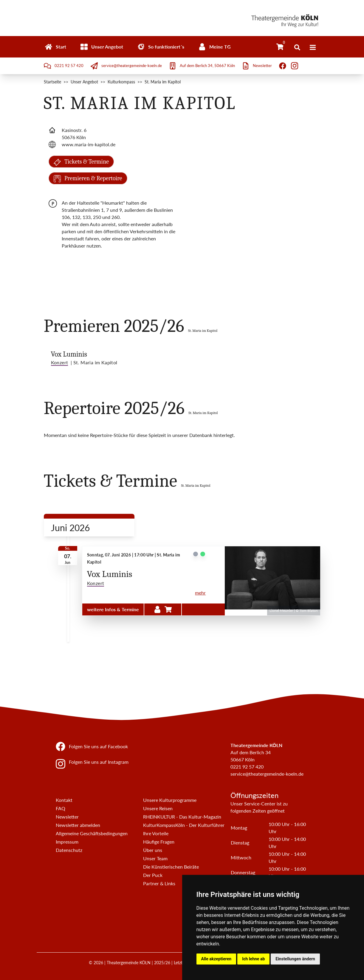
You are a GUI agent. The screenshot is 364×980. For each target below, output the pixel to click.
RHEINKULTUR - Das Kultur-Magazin (182, 817)
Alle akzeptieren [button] (216, 959)
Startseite (52, 82)
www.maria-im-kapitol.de (89, 144)
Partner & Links (159, 883)
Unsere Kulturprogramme (170, 800)
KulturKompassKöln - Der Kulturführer (184, 825)
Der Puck (153, 875)
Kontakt (64, 800)
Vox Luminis (69, 354)
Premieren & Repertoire (88, 179)
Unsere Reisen (158, 808)
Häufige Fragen (159, 842)
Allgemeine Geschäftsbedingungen (92, 833)
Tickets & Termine (81, 162)
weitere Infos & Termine (113, 609)
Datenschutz (69, 850)
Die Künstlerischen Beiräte (171, 867)
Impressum (67, 842)
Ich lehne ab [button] (253, 959)
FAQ (61, 808)
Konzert (96, 583)
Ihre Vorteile (156, 833)
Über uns (153, 850)
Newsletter (67, 817)
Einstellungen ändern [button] (295, 959)
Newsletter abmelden (78, 825)
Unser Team (155, 858)
